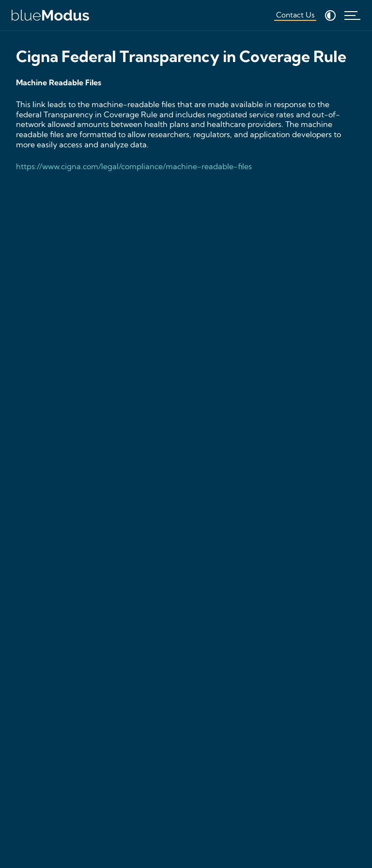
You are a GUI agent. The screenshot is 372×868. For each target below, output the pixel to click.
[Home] (50, 15)
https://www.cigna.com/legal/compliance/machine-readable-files (134, 166)
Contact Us (295, 15)
